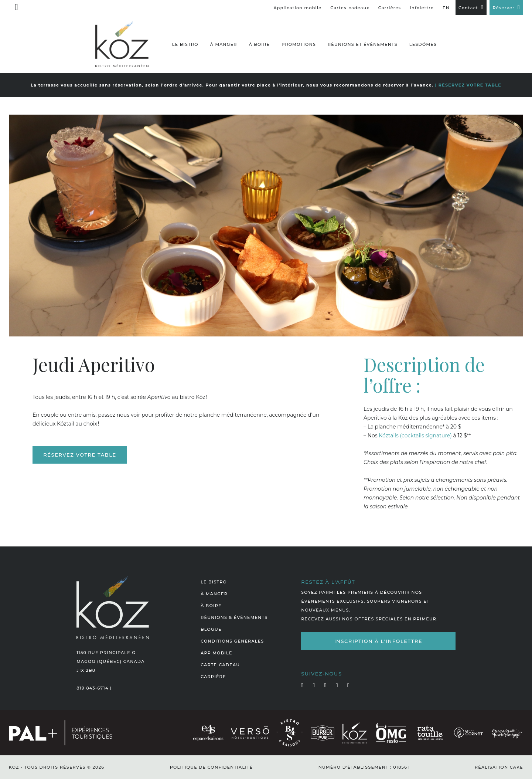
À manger (224, 44)
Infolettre (422, 8)
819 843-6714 (92, 688)
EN (446, 8)
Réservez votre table (80, 455)
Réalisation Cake (499, 767)
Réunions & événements (234, 617)
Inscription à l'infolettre (378, 641)
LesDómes (423, 44)
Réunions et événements (363, 44)
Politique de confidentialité (212, 767)
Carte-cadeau (220, 665)
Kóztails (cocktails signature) (415, 436)
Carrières (390, 8)
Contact (468, 8)
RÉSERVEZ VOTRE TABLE (470, 85)
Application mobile (298, 8)
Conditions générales (232, 641)
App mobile (216, 653)
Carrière (213, 677)
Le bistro (185, 44)
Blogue (211, 629)
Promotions (299, 44)
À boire (260, 44)
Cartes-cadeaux (350, 8)
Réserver (503, 8)
